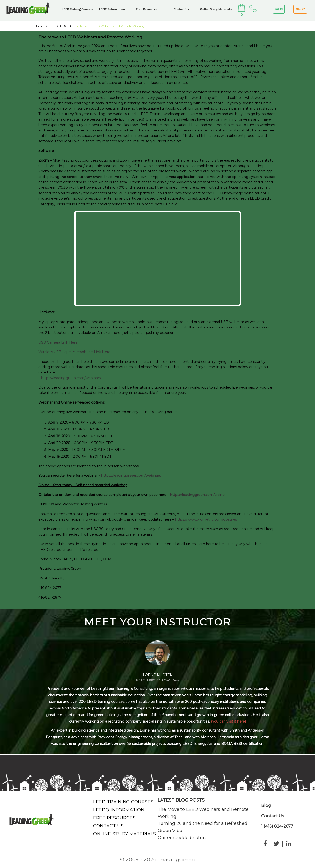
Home (39, 26)
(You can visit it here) (228, 721)
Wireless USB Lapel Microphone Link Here (74, 352)
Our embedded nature (182, 838)
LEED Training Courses (77, 9)
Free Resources (147, 9)
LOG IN (279, 9)
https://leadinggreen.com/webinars (71, 378)
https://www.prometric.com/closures (206, 519)
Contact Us (181, 9)
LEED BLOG (59, 26)
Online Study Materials (216, 9)
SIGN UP (300, 9)
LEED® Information (112, 9)
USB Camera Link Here (58, 342)
